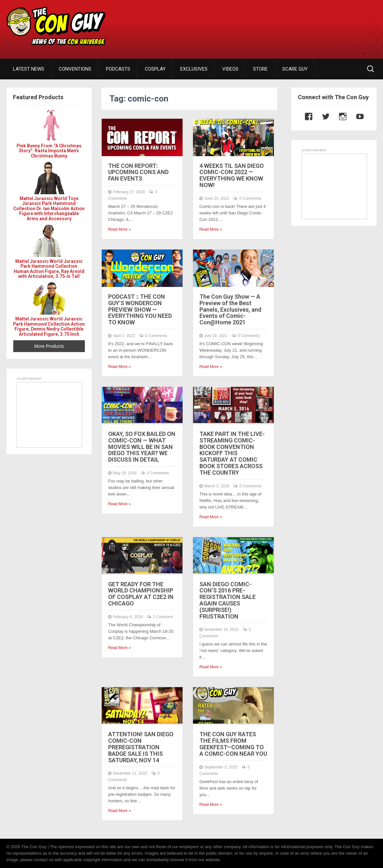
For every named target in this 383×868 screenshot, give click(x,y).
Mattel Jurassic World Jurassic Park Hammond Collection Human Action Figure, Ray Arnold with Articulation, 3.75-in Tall (49, 269)
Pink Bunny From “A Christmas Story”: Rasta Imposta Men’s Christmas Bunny (49, 151)
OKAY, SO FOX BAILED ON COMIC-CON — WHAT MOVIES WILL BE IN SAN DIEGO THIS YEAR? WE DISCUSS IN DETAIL (142, 447)
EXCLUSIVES (194, 69)
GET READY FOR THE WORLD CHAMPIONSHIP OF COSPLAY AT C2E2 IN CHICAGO (141, 594)
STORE (260, 69)
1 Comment (163, 617)
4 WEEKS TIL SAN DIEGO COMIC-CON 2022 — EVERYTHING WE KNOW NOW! (232, 175)
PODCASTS (118, 69)
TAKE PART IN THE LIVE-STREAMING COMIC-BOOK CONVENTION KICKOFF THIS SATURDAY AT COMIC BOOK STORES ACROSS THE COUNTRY (232, 453)
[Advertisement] (262, 24)
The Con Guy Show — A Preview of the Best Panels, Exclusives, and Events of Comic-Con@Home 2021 (230, 309)
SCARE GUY (295, 69)
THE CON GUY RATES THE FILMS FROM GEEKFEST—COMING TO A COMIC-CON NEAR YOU (233, 744)
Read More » (119, 229)
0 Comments (250, 198)
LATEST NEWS (29, 69)
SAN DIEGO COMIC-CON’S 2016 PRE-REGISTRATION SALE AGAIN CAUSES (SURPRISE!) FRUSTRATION (228, 600)
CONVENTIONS (75, 69)
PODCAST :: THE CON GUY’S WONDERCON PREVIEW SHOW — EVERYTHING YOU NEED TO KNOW (140, 309)
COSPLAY (155, 69)
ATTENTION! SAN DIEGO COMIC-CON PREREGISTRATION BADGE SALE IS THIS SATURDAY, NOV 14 (141, 747)
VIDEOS (230, 69)
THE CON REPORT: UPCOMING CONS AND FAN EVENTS (138, 172)
